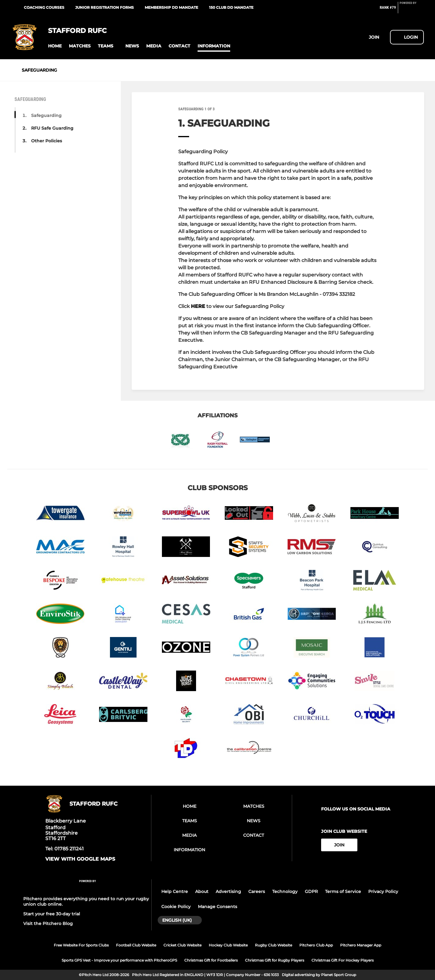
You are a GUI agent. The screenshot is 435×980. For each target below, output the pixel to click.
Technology (285, 891)
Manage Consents (217, 907)
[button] (55, 46)
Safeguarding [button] (46, 115)
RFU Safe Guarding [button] (52, 128)
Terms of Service (343, 891)
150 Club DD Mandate (231, 7)
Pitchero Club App (316, 945)
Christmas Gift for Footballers (211, 960)
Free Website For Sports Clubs (81, 945)
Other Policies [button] (47, 141)
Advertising (228, 891)
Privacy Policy (383, 891)
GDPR (311, 891)
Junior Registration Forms (105, 7)
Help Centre (175, 891)
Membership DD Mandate (171, 7)
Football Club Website (136, 945)
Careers (257, 891)
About (202, 891)
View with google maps (80, 859)
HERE (198, 306)
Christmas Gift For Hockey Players (343, 960)
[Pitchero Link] (412, 10)
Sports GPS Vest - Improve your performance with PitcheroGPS (119, 960)
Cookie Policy (176, 907)
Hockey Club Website (228, 945)
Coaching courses (44, 7)
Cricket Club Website (182, 945)
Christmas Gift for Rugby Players (275, 960)
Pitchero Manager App (361, 945)
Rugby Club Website (274, 945)
